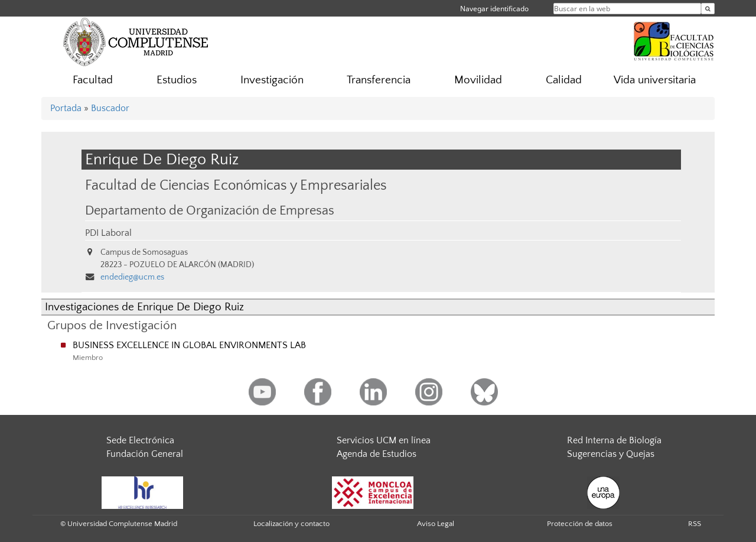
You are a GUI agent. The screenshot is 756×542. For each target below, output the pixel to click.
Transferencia (379, 80)
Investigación (272, 80)
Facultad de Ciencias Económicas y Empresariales (236, 185)
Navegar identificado (494, 9)
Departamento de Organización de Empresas (210, 211)
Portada (66, 108)
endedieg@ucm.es (132, 277)
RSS (695, 524)
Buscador (110, 108)
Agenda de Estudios (377, 454)
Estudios (177, 80)
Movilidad (478, 80)
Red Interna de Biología (614, 440)
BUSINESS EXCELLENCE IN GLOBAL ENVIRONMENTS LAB (189, 345)
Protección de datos (580, 524)
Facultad (93, 80)
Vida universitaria (655, 80)
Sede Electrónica (140, 440)
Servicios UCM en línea (384, 440)
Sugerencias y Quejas (611, 454)
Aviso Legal (436, 524)
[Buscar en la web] (708, 9)
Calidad (564, 80)
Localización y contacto (291, 524)
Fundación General (145, 454)
